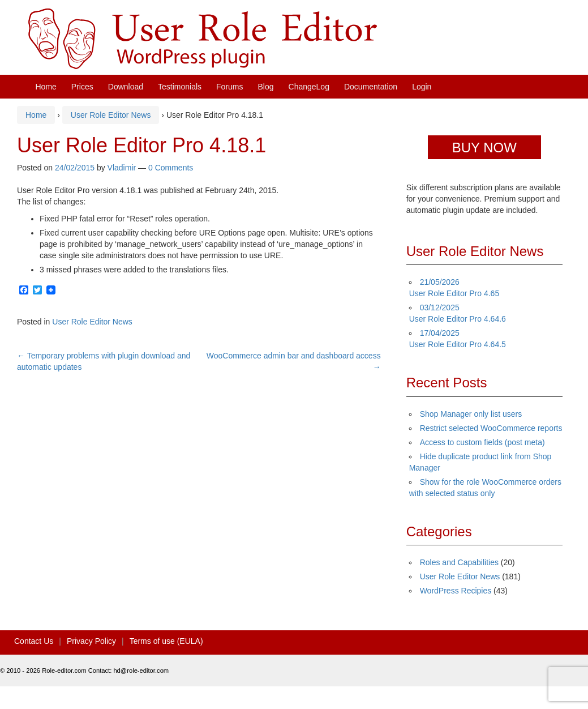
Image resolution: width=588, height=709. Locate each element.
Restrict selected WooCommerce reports (491, 428)
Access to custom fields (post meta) (482, 442)
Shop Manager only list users (471, 414)
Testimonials (180, 87)
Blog (266, 87)
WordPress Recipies (456, 591)
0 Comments (171, 168)
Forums (229, 87)
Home (46, 87)
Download (126, 87)
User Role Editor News (111, 115)
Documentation (371, 87)
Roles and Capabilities (459, 562)
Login (422, 87)
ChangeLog (309, 87)
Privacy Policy (91, 641)
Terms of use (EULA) (166, 641)
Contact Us (34, 641)
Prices (82, 87)
